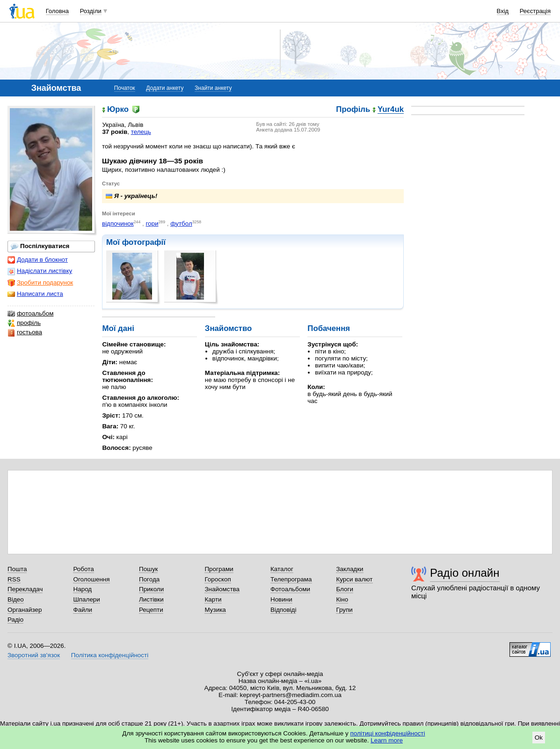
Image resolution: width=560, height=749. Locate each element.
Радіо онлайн (465, 573)
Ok (539, 738)
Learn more (387, 740)
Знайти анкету (213, 88)
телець (141, 132)
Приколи (151, 589)
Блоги (345, 589)
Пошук (149, 569)
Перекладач (25, 589)
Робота (83, 569)
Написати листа (35, 294)
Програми (219, 569)
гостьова (25, 332)
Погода (149, 579)
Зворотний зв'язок (34, 655)
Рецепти (151, 610)
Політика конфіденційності (110, 655)
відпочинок (118, 224)
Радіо (15, 620)
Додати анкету (165, 88)
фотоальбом (30, 314)
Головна (57, 11)
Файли (83, 610)
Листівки (151, 599)
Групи (344, 610)
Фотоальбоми (290, 589)
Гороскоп (218, 579)
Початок (125, 88)
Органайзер (25, 610)
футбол (181, 224)
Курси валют (354, 579)
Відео (16, 599)
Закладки (349, 569)
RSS (14, 579)
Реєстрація (535, 11)
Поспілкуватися (40, 246)
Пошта (17, 569)
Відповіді (284, 610)
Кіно (342, 599)
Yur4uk (391, 110)
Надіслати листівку (40, 271)
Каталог (282, 569)
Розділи (91, 11)
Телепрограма (291, 579)
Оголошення (91, 579)
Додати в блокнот (38, 260)
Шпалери (86, 599)
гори (152, 224)
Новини (281, 599)
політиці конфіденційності (388, 733)
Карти (213, 599)
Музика (215, 610)
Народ (82, 589)
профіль (24, 323)
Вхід (503, 11)
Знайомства (222, 589)
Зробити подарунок (40, 283)
